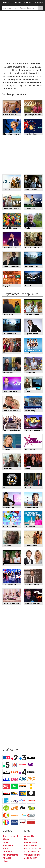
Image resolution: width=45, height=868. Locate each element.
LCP (14, 822)
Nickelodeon (14, 815)
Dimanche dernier (33, 849)
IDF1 (6, 822)
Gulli (6, 808)
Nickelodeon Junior (23, 815)
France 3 (23, 758)
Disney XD (31, 808)
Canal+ (31, 758)
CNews (6, 794)
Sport (5, 849)
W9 (31, 765)
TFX (14, 772)
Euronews (31, 794)
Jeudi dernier (31, 858)
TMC (6, 772)
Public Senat (31, 822)
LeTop (23, 822)
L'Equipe (31, 801)
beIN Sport (14, 801)
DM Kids (6, 815)
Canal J (14, 808)
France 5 (6, 765)
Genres (28, 3)
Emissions (8, 845)
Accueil (6, 3)
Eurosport (23, 801)
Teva (14, 786)
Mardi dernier (31, 842)
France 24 (6, 801)
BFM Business (23, 794)
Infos (5, 861)
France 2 (14, 758)
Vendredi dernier (32, 855)
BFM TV (14, 794)
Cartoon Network (23, 808)
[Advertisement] (22, 35)
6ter (14, 779)
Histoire (31, 815)
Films (5, 842)
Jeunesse (7, 852)
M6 (14, 765)
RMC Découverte (23, 779)
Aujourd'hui (30, 836)
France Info (31, 786)
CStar (31, 772)
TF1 (6, 758)
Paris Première (23, 786)
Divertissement (10, 836)
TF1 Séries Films (6, 779)
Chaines (17, 3)
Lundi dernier (31, 845)
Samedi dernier (32, 852)
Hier (26, 839)
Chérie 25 (6, 786)
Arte (23, 765)
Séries (6, 839)
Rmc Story (31, 779)
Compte (39, 3)
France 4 (23, 772)
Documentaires (10, 855)
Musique (7, 858)
